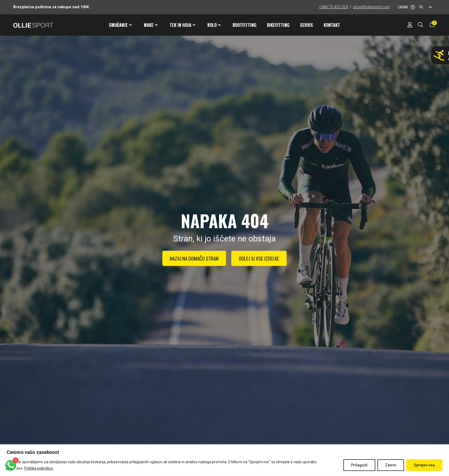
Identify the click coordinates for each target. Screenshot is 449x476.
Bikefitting (278, 25)
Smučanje (120, 25)
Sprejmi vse (424, 465)
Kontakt (332, 25)
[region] (224, 460)
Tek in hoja (182, 25)
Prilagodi (359, 465)
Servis (306, 25)
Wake (151, 25)
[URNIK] (413, 7)
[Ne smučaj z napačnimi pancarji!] (439, 55)
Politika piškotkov (39, 468)
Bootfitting (244, 25)
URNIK (403, 7)
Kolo (214, 25)
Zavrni (391, 465)
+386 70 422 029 (333, 7)
